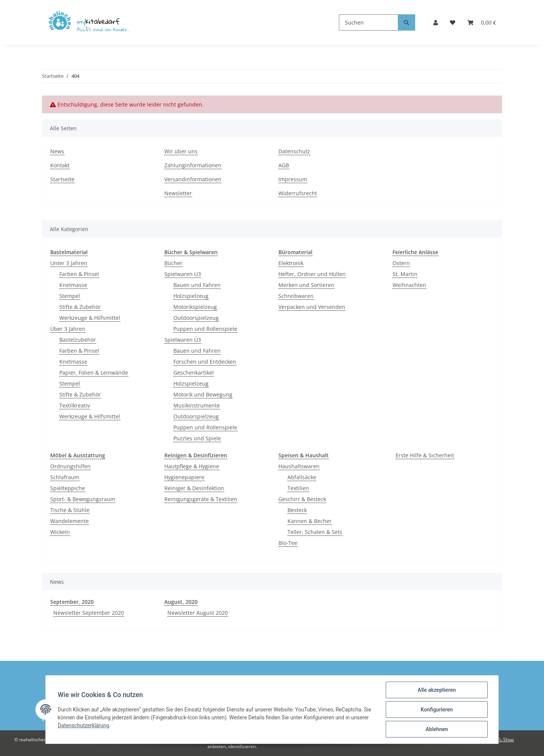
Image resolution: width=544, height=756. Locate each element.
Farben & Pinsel (79, 274)
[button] (436, 22)
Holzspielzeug (191, 296)
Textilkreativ (75, 405)
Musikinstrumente (197, 405)
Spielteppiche (68, 488)
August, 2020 (181, 602)
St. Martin (405, 274)
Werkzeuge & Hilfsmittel (90, 318)
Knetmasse (73, 285)
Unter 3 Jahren (69, 263)
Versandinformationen (193, 179)
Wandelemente (70, 521)
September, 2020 (72, 602)
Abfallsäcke (302, 477)
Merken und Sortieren (306, 285)
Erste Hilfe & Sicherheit (425, 455)
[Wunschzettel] (453, 22)
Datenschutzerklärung (83, 725)
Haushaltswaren (299, 466)
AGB (284, 165)
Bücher (173, 263)
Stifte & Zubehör (80, 307)
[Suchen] (369, 22)
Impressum (293, 179)
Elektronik (291, 263)
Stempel (70, 296)
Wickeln (60, 532)
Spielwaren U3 (183, 274)
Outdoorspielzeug (196, 318)
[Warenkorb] (482, 22)
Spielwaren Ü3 (183, 340)
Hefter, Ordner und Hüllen (312, 274)
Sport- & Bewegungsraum (83, 499)
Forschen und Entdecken (205, 362)
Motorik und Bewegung (203, 394)
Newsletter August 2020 (198, 613)
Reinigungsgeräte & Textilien (201, 499)
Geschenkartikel (194, 373)
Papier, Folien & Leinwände (94, 373)
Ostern (401, 263)
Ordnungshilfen (70, 466)
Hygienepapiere (184, 477)
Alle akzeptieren (437, 690)
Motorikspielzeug (195, 307)
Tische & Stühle (70, 510)
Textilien (298, 488)
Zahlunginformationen (193, 165)
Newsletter (178, 193)
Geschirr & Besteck (302, 499)
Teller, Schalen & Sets (315, 532)
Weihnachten (409, 285)
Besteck (297, 510)
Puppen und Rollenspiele (205, 329)
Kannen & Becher (310, 521)
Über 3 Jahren (68, 329)
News (57, 151)
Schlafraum (65, 477)
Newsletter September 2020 (89, 613)
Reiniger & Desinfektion (194, 488)
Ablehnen (437, 729)
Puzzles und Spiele (197, 438)
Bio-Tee (288, 543)
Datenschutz (294, 151)
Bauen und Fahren (197, 285)
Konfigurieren (437, 710)
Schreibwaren (296, 296)
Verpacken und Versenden (312, 307)
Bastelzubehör (78, 340)
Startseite (62, 179)
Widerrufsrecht (298, 193)
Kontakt (60, 165)
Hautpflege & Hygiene (192, 466)
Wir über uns (181, 151)
